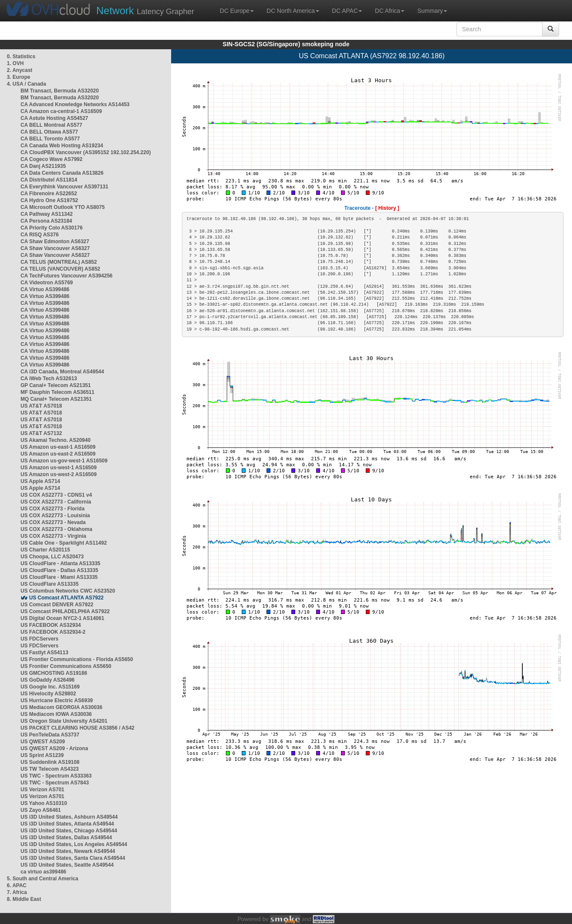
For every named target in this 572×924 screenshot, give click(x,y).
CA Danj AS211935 (43, 166)
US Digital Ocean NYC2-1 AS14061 (62, 618)
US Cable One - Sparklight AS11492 (64, 543)
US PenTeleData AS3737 (50, 735)
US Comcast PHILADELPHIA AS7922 (65, 611)
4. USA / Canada (27, 84)
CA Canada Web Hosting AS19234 (62, 146)
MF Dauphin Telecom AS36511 (58, 392)
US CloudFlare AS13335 (50, 584)
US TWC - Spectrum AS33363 (56, 776)
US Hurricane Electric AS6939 (57, 700)
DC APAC (347, 11)
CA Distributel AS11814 (49, 180)
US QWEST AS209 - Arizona (54, 748)
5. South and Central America (43, 879)
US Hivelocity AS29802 (48, 694)
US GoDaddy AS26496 (47, 680)
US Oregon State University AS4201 (64, 721)
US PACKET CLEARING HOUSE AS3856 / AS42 (77, 728)
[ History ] (387, 208)
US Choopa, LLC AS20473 (52, 557)
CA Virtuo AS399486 (45, 289)
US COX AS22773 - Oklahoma (56, 529)
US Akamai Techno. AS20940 (56, 440)
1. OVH (15, 63)
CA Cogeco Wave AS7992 (52, 159)
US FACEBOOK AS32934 (51, 625)
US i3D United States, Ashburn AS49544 (69, 817)
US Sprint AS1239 (42, 755)
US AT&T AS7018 (41, 406)
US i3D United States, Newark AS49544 (68, 851)
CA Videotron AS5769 (47, 283)
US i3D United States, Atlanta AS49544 (67, 824)
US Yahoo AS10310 (44, 803)
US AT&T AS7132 (41, 433)
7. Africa (17, 892)
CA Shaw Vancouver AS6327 (55, 248)
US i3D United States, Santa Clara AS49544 (73, 858)
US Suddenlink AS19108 (50, 762)
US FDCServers (40, 639)
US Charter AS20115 (45, 550)
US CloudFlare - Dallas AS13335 (59, 570)
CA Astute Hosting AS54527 (54, 118)
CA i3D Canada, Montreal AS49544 (62, 372)
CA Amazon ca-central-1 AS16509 (61, 111)
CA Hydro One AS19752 (49, 200)
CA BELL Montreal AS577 (51, 125)
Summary (432, 11)
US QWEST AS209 (43, 742)
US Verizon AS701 (42, 790)
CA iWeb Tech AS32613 (49, 379)
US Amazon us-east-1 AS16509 (58, 447)
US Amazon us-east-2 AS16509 (58, 454)
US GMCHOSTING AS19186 (54, 673)
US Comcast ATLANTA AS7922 (66, 598)
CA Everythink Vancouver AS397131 (64, 187)
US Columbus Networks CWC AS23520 (68, 591)
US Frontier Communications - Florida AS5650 (77, 659)
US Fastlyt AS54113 (44, 653)
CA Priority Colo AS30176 (52, 228)
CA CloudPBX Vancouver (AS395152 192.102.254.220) (86, 152)
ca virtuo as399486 (43, 872)
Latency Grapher (145, 10)
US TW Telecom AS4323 (50, 769)
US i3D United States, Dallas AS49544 (66, 838)
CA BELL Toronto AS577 (50, 139)
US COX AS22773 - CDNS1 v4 (56, 495)
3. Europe (19, 77)
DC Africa (390, 11)
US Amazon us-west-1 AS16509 (59, 468)
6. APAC (17, 885)
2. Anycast (20, 70)
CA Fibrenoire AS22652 (49, 194)
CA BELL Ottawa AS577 (49, 132)
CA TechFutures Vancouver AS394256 (67, 276)
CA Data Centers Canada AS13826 (62, 173)
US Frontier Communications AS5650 (66, 666)
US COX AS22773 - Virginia (53, 536)
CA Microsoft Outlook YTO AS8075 (63, 207)
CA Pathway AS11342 (47, 214)
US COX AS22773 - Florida (53, 509)
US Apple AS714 (40, 481)
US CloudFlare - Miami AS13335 (59, 577)
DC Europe (237, 11)
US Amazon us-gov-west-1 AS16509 (64, 461)
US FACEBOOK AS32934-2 (53, 632)
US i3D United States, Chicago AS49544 (69, 831)
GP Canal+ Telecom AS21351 (56, 385)
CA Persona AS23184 (46, 221)
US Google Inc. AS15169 (50, 687)
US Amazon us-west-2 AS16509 (59, 474)
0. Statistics (21, 57)
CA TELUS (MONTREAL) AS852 (59, 262)
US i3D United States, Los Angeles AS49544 (74, 844)
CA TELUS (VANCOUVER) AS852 (60, 269)
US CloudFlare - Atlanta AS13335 (61, 563)
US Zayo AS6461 (41, 810)
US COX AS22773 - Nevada (53, 522)
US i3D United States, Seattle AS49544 (67, 865)
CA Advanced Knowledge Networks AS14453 (75, 104)
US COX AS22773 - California (56, 502)
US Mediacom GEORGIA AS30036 (61, 707)
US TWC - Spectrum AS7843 (55, 783)
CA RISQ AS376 (40, 235)
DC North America (293, 11)
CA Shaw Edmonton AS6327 (55, 241)
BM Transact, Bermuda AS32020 (60, 91)
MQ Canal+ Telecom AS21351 (56, 399)
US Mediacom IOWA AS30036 (56, 714)
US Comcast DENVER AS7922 (57, 605)
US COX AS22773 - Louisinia (55, 516)
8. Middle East (24, 899)
